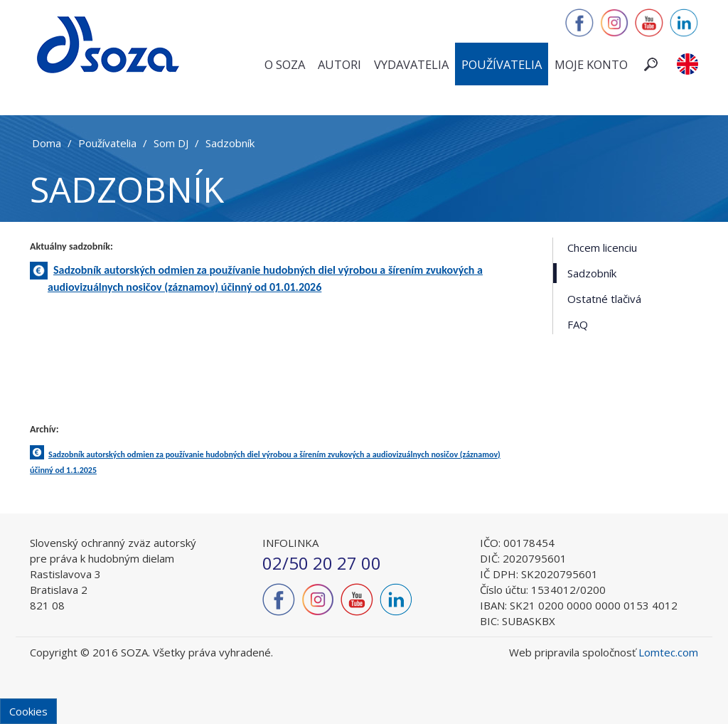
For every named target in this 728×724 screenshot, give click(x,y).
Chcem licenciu (602, 247)
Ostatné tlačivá (604, 299)
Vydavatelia (411, 64)
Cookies (28, 711)
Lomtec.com (668, 652)
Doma (47, 143)
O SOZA (285, 64)
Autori (339, 64)
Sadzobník (230, 143)
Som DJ (171, 143)
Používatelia (502, 64)
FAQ (578, 324)
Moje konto (591, 64)
